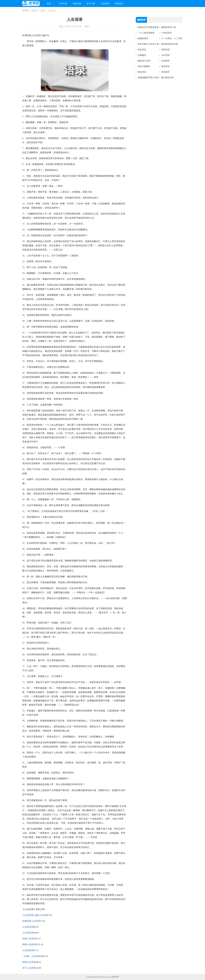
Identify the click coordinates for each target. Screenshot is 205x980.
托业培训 (142, 50)
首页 (49, 3)
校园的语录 (143, 38)
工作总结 (105, 3)
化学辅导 (165, 61)
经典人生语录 (29, 939)
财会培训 (142, 72)
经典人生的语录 (30, 944)
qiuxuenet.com (107, 977)
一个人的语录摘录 (146, 33)
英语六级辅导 (144, 66)
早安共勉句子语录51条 (148, 44)
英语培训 (165, 66)
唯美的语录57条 (169, 27)
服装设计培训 (144, 61)
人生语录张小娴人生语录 (35, 915)
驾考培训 (165, 50)
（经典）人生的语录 (32, 956)
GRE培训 (165, 55)
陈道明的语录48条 (170, 44)
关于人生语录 (29, 968)
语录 (43, 11)
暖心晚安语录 (167, 78)
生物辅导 (142, 55)
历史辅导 (165, 72)
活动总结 (119, 3)
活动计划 (77, 3)
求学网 (25, 11)
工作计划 (63, 3)
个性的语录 (166, 33)
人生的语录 (28, 927)
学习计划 (91, 3)
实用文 (34, 11)
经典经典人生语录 (31, 921)
